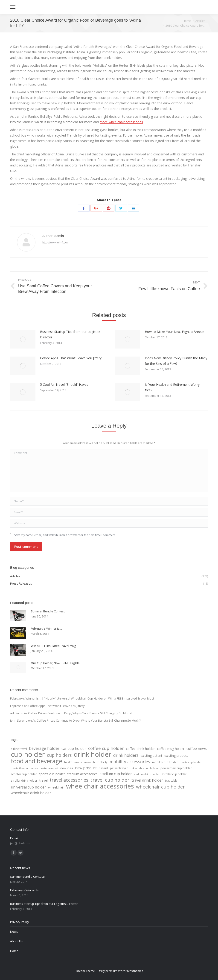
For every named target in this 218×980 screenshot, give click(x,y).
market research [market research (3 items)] (85, 762)
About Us (16, 941)
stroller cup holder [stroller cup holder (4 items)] (174, 774)
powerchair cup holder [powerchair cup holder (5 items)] (176, 768)
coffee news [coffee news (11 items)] (197, 749)
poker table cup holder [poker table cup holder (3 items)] (144, 768)
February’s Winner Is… (46, 629)
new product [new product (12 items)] (86, 768)
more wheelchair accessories (121, 122)
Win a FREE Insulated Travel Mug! (54, 646)
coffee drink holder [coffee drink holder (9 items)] (140, 749)
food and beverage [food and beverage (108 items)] (36, 761)
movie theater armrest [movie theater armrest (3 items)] (44, 768)
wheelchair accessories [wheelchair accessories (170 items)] (100, 786)
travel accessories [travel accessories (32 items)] (69, 780)
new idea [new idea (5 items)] (67, 768)
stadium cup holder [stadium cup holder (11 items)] (116, 774)
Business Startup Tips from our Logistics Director (70, 334)
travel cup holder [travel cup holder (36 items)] (110, 780)
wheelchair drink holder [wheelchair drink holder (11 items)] (31, 793)
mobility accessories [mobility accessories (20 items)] (130, 762)
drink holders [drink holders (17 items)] (126, 755)
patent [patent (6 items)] (103, 768)
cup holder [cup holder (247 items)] (28, 754)
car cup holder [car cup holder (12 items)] (74, 749)
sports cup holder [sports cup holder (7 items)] (52, 774)
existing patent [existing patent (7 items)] (151, 756)
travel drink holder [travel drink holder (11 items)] (147, 780)
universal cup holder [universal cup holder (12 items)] (28, 787)
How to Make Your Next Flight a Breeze (174, 332)
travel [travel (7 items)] (44, 780)
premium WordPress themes (124, 971)
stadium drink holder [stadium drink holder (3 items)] (147, 774)
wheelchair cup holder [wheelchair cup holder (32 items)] (160, 787)
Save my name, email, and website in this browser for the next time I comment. (65, 535)
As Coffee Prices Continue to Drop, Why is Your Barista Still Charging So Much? (78, 713)
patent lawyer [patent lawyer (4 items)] (119, 768)
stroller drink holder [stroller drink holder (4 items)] (24, 780)
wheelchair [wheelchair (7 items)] (56, 787)
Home (187, 21)
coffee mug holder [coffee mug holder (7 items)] (171, 749)
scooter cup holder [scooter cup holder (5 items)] (24, 774)
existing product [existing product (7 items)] (176, 756)
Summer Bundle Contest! (48, 611)
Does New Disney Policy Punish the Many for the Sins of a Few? (176, 361)
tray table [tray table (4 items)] (171, 780)
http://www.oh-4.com (56, 242)
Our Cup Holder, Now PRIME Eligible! (56, 663)
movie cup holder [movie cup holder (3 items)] (191, 762)
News (14, 931)
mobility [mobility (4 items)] (102, 762)
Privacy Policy (20, 922)
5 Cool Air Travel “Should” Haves (64, 384)
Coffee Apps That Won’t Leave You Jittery (71, 358)
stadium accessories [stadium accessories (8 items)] (82, 774)
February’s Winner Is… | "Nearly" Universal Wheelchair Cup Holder (57, 698)
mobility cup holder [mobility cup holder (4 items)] (165, 762)
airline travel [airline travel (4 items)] (19, 749)
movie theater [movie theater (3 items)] (20, 768)
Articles (200, 21)
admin (15, 713)
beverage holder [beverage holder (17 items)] (44, 748)
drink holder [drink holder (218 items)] (92, 754)
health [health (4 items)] (68, 762)
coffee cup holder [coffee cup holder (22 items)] (106, 748)
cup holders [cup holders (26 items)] (59, 755)
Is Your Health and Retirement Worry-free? (173, 387)
